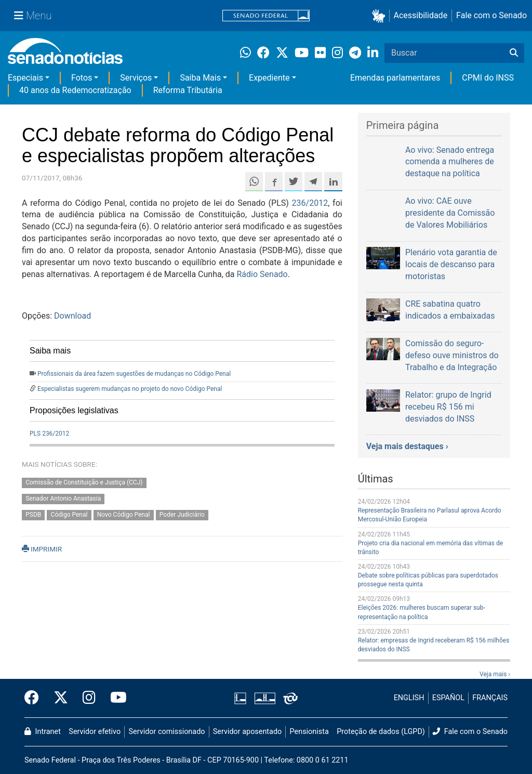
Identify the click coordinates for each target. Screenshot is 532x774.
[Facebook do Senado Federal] (35, 698)
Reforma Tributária (188, 90)
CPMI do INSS (488, 78)
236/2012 (310, 203)
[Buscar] (514, 53)
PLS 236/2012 (49, 434)
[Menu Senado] (33, 16)
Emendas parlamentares (395, 78)
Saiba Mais (200, 78)
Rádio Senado (262, 274)
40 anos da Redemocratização (75, 90)
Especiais (25, 78)
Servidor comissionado (167, 732)
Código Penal (69, 515)
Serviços (136, 78)
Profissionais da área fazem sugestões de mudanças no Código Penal (134, 374)
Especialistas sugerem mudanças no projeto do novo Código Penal (130, 389)
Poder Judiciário (182, 515)
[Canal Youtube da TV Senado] (115, 698)
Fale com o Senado (491, 15)
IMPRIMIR (42, 549)
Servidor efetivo (95, 732)
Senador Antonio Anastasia (63, 499)
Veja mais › (495, 674)
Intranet (43, 732)
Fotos (82, 78)
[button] (381, 16)
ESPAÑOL (448, 698)
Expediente (269, 78)
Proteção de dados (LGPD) (381, 732)
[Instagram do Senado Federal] (89, 698)
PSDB (33, 515)
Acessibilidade (421, 15)
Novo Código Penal (124, 515)
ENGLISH (409, 698)
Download (72, 316)
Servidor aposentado (247, 732)
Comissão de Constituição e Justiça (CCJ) (84, 483)
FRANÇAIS (490, 698)
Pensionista (309, 732)
